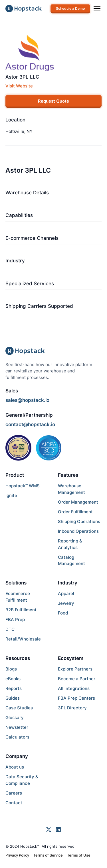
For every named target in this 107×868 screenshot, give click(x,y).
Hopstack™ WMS (23, 486)
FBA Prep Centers (76, 698)
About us (15, 767)
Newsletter (17, 727)
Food (63, 613)
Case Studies (19, 708)
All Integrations (74, 688)
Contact (14, 803)
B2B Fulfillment (21, 610)
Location (15, 120)
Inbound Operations (78, 531)
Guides (13, 698)
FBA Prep (15, 619)
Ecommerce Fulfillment (18, 597)
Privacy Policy (17, 855)
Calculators (17, 737)
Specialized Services (30, 284)
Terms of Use (79, 855)
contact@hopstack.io (30, 424)
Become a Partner (77, 679)
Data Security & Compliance (22, 780)
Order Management (78, 502)
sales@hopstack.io (27, 400)
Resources (18, 658)
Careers (14, 793)
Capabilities (19, 215)
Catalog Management (71, 560)
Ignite (11, 495)
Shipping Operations (79, 521)
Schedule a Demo (70, 8)
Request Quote (53, 101)
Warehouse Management (71, 489)
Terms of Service (48, 855)
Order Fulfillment (75, 512)
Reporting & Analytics (70, 544)
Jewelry (66, 603)
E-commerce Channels (32, 238)
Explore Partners (75, 669)
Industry (15, 261)
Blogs (11, 669)
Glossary (15, 718)
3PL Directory (72, 708)
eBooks (13, 679)
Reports (14, 688)
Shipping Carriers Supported (39, 306)
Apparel (66, 593)
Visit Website (19, 86)
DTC (10, 629)
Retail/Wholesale (23, 639)
